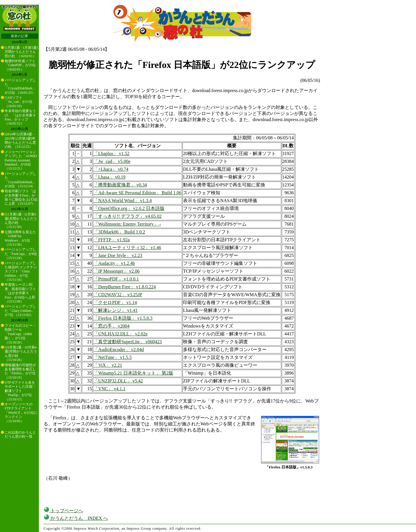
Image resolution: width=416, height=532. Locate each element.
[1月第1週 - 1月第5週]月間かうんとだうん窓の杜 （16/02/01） (21, 52)
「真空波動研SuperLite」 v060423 (127, 342)
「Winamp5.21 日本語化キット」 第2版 (133, 373)
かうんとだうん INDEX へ (76, 518)
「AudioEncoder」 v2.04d (119, 349)
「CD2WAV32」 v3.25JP (118, 295)
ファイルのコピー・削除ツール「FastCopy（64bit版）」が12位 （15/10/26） (20, 334)
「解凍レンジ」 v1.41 (115, 310)
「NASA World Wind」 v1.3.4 (123, 201)
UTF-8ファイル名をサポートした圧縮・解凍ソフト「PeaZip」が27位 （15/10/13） (20, 391)
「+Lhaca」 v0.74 (111, 169)
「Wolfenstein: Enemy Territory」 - (127, 224)
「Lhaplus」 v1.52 (111, 153)
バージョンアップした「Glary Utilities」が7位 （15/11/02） (20, 311)
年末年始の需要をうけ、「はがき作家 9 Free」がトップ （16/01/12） (20, 117)
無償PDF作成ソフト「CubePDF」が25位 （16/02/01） (20, 65)
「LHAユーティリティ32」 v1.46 (127, 248)
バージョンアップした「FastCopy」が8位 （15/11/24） (21, 254)
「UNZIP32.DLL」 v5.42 (118, 381)
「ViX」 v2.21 (108, 365)
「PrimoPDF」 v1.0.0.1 (116, 279)
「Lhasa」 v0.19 (109, 177)
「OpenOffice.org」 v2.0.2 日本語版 (129, 208)
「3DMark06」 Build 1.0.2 (119, 232)
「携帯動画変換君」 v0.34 (120, 185)
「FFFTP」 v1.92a (111, 240)
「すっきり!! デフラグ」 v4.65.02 (127, 216)
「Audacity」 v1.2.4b (114, 263)
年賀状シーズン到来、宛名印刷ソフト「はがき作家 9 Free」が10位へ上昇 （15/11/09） (20, 293)
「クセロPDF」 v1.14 (115, 302)
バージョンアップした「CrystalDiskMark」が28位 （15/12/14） (20, 180)
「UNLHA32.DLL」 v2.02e (120, 334)
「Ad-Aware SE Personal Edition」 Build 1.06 (137, 193)
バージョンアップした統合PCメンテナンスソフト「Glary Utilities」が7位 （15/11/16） (21, 272)
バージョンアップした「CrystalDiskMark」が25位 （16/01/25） (20, 86)
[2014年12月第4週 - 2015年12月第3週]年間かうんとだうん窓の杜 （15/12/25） (20, 140)
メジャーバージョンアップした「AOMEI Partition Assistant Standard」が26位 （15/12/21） (21, 160)
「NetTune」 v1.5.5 (112, 357)
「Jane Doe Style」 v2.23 (118, 255)
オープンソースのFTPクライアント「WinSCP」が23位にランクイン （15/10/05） (21, 413)
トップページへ (63, 511)
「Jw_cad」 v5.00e (112, 161)
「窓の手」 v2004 (111, 326)
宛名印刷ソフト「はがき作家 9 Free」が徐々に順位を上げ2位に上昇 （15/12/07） (21, 197)
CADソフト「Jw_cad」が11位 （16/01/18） (19, 102)
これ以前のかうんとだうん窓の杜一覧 (20, 434)
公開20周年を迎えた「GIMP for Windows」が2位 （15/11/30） (20, 238)
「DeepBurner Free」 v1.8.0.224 (125, 287)
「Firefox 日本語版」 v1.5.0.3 (123, 318)
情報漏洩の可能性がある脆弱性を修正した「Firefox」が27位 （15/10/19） (20, 371)
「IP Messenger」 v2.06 (116, 271)
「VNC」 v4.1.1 (109, 389)
